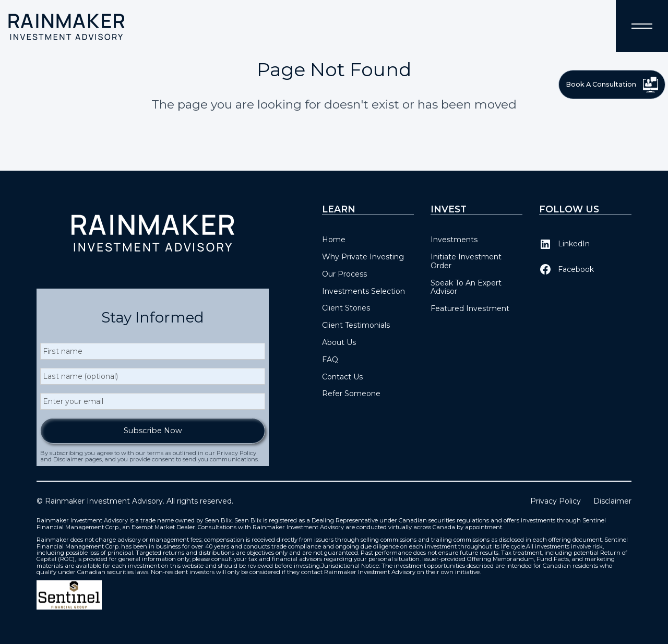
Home (334, 240)
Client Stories (346, 308)
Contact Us (342, 377)
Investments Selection (363, 291)
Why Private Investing (363, 257)
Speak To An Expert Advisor (466, 287)
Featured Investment (470, 308)
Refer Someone (351, 393)
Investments (454, 240)
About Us (339, 342)
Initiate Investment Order (466, 261)
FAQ (330, 360)
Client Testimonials (356, 325)
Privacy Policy (556, 501)
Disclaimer (612, 501)
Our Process (344, 274)
